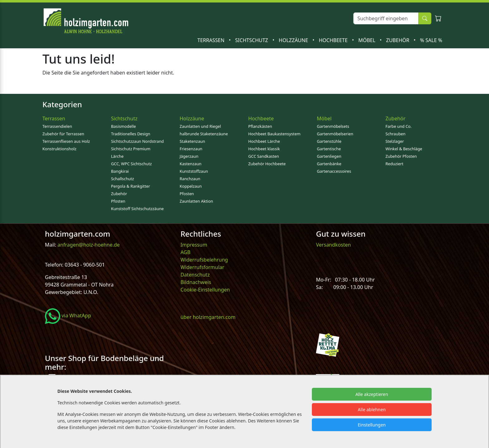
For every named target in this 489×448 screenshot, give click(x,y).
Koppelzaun (191, 186)
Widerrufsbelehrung (204, 260)
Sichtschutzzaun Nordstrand (137, 141)
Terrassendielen (57, 126)
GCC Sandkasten (264, 156)
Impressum (194, 245)
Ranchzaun (190, 179)
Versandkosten (333, 245)
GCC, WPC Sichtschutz (131, 164)
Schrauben (395, 134)
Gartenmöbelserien (335, 134)
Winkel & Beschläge (404, 149)
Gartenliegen (329, 156)
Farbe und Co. (399, 126)
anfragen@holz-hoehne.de (88, 245)
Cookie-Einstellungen (205, 290)
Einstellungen (372, 425)
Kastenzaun (191, 164)
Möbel (368, 40)
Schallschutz (123, 179)
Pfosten (118, 201)
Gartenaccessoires (334, 171)
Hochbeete (334, 40)
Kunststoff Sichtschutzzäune (137, 209)
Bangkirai (120, 171)
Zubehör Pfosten (401, 156)
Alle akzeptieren (372, 394)
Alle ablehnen (372, 409)
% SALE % (431, 40)
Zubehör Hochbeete (267, 164)
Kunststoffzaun (194, 171)
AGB (186, 252)
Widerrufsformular (203, 267)
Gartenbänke (329, 164)
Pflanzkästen (260, 126)
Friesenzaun (191, 149)
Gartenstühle (329, 141)
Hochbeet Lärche (264, 141)
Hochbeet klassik (264, 149)
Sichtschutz (252, 40)
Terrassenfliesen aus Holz (66, 141)
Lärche (117, 156)
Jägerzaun (189, 156)
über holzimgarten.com (208, 317)
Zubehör (398, 40)
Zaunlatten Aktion (196, 201)
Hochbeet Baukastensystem (274, 134)
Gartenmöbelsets (333, 126)
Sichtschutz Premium (131, 149)
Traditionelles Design (131, 134)
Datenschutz (195, 275)
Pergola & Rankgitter (131, 186)
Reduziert (394, 164)
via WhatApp (68, 316)
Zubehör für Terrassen (63, 134)
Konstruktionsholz (59, 149)
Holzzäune (294, 40)
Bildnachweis (196, 282)
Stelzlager (395, 141)
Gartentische (329, 149)
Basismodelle (123, 126)
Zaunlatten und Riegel (200, 126)
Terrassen (212, 40)
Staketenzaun (192, 141)
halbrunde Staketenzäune (204, 134)
